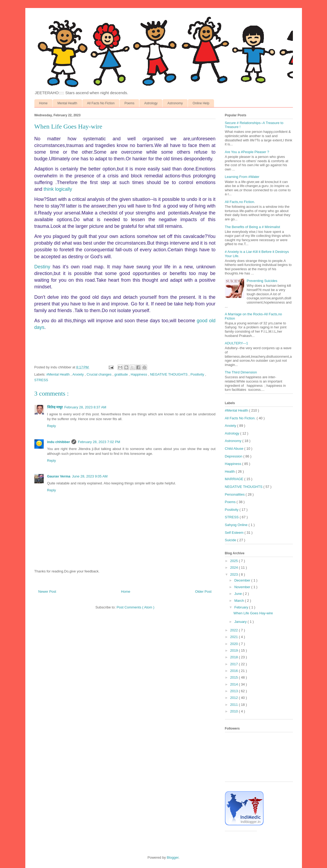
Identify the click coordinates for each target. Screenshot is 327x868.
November (243, 587)
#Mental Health (58, 374)
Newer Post (47, 592)
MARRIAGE (235, 479)
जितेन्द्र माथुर (55, 407)
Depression (234, 456)
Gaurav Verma (59, 476)
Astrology (151, 103)
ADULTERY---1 (237, 343)
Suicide (231, 540)
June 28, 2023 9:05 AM (90, 476)
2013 (235, 691)
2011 (235, 705)
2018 (235, 657)
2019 (235, 650)
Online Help (201, 103)
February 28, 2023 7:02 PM (99, 442)
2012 (235, 698)
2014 (235, 684)
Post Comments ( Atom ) (135, 607)
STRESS (41, 380)
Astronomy (175, 103)
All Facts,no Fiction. (240, 202)
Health (230, 471)
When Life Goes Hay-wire (253, 613)
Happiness (140, 374)
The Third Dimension (241, 372)
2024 (235, 568)
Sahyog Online (237, 525)
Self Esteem (235, 533)
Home (43, 103)
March (240, 601)
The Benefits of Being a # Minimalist (253, 227)
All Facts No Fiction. (241, 418)
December (243, 580)
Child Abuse (235, 449)
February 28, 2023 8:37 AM (85, 407)
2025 (235, 561)
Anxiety (79, 374)
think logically (58, 189)
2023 (235, 574)
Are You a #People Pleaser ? (247, 152)
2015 (235, 677)
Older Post (203, 592)
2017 (235, 664)
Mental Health (67, 103)
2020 (235, 644)
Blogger (173, 857)
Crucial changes (100, 374)
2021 (235, 637)
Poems (129, 103)
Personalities (235, 494)
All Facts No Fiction (101, 103)
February (242, 607)
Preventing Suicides (262, 281)
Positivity (198, 374)
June (239, 594)
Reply (52, 426)
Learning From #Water (242, 177)
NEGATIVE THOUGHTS (169, 374)
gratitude (122, 374)
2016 (235, 671)
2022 (235, 630)
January (241, 622)
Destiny (42, 267)
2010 (235, 711)
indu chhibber (59, 442)
